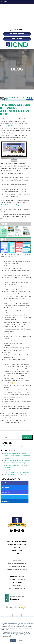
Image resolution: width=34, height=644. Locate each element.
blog (17, 554)
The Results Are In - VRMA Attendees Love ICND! (15, 109)
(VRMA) (11, 126)
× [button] (30, 620)
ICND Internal (17, 45)
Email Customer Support (17, 589)
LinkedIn (5, 501)
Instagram (6, 492)
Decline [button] (21, 640)
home (17, 538)
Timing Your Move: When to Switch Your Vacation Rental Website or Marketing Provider (17, 456)
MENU (4, 2)
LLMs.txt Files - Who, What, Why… (15, 474)
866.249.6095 (17, 30)
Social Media (5, 140)
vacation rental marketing (17, 544)
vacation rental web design (17, 541)
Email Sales (17, 586)
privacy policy (17, 550)
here (17, 212)
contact (17, 547)
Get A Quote (17, 39)
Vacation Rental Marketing (13, 446)
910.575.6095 (20, 579)
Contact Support (17, 34)
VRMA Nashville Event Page (10, 205)
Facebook (6, 487)
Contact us (6, 483)
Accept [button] (13, 640)
